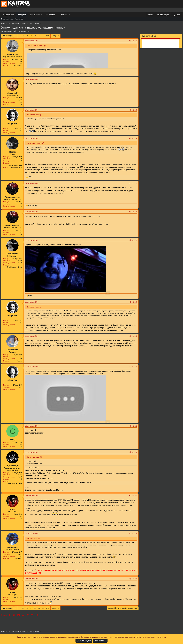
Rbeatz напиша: (33, 115)
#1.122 (135, 452)
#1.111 (135, 41)
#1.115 (135, 183)
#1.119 (135, 336)
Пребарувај (19, 19)
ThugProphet (8, 31)
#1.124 (135, 534)
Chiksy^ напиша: (33, 457)
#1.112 (135, 79)
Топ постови (51, 15)
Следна (55, 36)
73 (23, 36)
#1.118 (135, 302)
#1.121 (135, 426)
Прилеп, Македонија (15, 165)
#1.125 (135, 579)
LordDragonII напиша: (35, 46)
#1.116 (135, 212)
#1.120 (135, 367)
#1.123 (135, 496)
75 (31, 36)
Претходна (8, 36)
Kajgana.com (9, 15)
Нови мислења (7, 19)
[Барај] (177, 15)
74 (27, 36)
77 (39, 36)
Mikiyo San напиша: (34, 143)
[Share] (130, 41)
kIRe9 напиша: (32, 539)
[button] (42, 15)
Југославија (18, 66)
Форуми (22, 15)
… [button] (19, 36)
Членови (64, 15)
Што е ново (35, 15)
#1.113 (135, 110)
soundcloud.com (17, 167)
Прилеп (20, 361)
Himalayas (19, 558)
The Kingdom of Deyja (15, 267)
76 (35, 36)
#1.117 (135, 240)
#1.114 (135, 138)
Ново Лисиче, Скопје (15, 483)
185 (47, 36)
